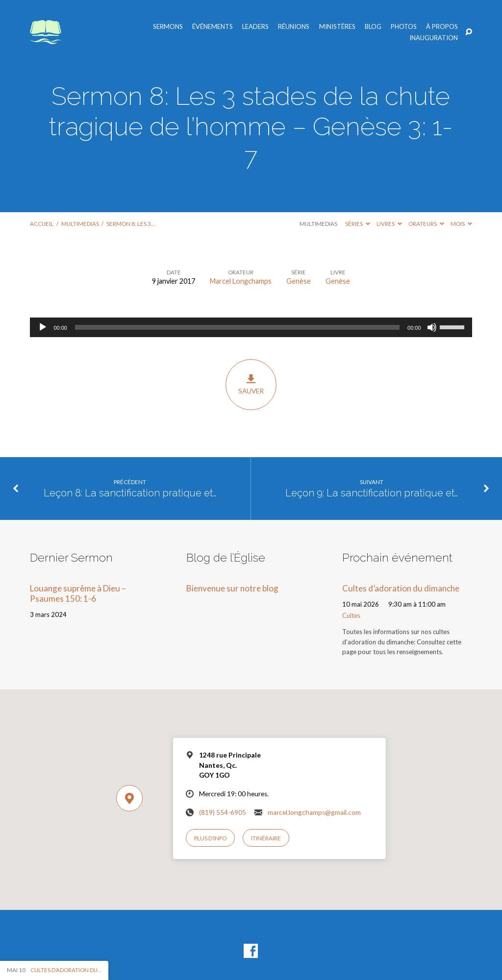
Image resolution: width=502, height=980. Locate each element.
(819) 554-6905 (223, 812)
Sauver (251, 384)
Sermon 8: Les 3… (131, 224)
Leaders (255, 27)
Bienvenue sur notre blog (232, 588)
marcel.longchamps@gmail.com (314, 812)
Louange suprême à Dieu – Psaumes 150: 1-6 (78, 593)
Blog (373, 27)
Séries (358, 224)
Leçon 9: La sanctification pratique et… (372, 493)
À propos (442, 27)
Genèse (299, 281)
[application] (251, 327)
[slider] (237, 327)
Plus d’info (210, 838)
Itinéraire (266, 838)
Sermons (168, 27)
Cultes (351, 615)
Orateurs (426, 224)
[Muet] (432, 327)
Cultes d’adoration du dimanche (401, 588)
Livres (389, 224)
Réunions (294, 27)
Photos (404, 27)
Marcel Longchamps (241, 281)
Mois (461, 224)
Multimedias (80, 224)
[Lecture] (43, 327)
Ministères (337, 27)
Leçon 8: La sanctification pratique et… (130, 493)
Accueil (42, 224)
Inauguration (434, 38)
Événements (213, 27)
